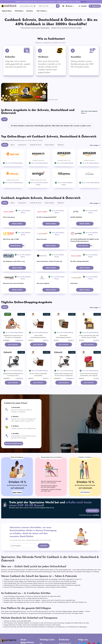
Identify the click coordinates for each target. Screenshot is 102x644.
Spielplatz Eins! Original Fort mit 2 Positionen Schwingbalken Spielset (13, 321)
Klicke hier (84, 2)
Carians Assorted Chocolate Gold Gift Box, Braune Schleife (89, 320)
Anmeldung (96, 499)
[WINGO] (38, 162)
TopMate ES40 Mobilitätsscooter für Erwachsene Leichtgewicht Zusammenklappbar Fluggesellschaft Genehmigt (64, 360)
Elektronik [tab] (61, 128)
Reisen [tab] (13, 128)
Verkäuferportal (63, 632)
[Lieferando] (13, 161)
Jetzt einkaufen (13, 328)
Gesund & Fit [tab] (22, 128)
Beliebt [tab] (5, 128)
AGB (41, 627)
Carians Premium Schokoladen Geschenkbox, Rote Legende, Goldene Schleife (89, 359)
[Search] (28, 6)
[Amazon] (38, 141)
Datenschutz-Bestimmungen (47, 632)
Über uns (23, 627)
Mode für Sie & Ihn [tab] (36, 128)
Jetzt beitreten (92, 494)
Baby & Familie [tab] (50, 128)
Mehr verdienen (41, 11)
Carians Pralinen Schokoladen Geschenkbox (38, 358)
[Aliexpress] (64, 162)
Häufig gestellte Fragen (27, 630)
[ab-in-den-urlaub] (89, 161)
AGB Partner (43, 630)
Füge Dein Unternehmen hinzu (67, 630)
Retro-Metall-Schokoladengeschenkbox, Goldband (64, 321)
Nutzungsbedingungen (46, 635)
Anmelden (83, 6)
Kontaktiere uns (25, 632)
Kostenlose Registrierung (14, 427)
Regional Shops (7, 11)
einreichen (44, 530)
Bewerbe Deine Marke (65, 627)
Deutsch (69, 6)
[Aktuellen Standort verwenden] (58, 6)
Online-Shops (19, 11)
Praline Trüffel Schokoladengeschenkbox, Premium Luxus (38, 321)
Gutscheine (30, 11)
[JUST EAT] (13, 141)
